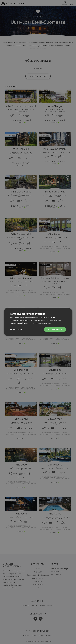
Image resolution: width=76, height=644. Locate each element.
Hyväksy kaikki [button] (55, 329)
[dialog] (38, 322)
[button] (16, 329)
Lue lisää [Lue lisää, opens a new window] (48, 323)
